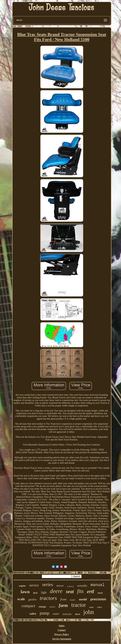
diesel (78, 614)
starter (53, 607)
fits (80, 591)
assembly (82, 586)
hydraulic (67, 614)
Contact (62, 630)
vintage (42, 607)
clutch (100, 593)
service (34, 585)
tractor (79, 605)
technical (71, 586)
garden (32, 599)
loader (73, 600)
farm (63, 605)
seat (70, 591)
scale (21, 599)
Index (62, 626)
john (89, 612)
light (44, 592)
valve (33, 614)
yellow (100, 607)
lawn (25, 592)
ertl (91, 591)
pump (44, 613)
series (48, 584)
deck (35, 593)
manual (98, 585)
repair (91, 607)
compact (28, 606)
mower (60, 586)
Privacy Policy (62, 634)
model (83, 599)
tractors (48, 598)
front (63, 599)
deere (56, 591)
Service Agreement (62, 639)
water (56, 614)
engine (22, 586)
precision (98, 599)
